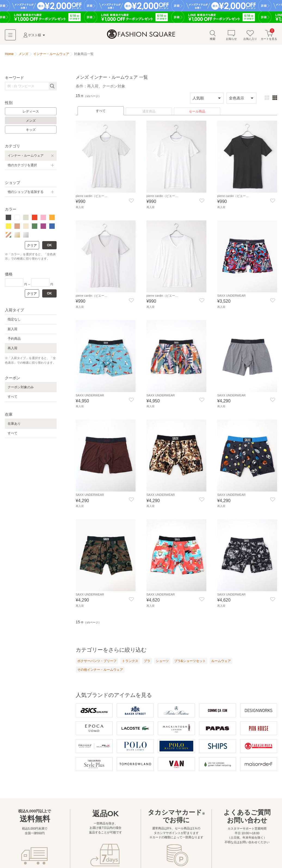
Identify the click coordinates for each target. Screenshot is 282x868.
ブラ (147, 662)
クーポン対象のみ (21, 390)
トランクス (130, 662)
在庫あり (14, 426)
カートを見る (269, 38)
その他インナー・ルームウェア (100, 671)
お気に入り (250, 38)
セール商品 (197, 114)
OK (50, 248)
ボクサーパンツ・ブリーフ (97, 662)
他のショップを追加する (26, 195)
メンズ (31, 123)
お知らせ (231, 38)
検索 (213, 38)
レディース (31, 114)
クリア (32, 248)
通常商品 (149, 114)
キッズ (31, 132)
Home (9, 57)
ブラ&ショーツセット (190, 662)
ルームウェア (221, 662)
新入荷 (13, 332)
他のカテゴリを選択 (22, 168)
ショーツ (162, 662)
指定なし (14, 322)
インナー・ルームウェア (26, 158)
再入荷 (13, 351)
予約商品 (14, 341)
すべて (101, 114)
